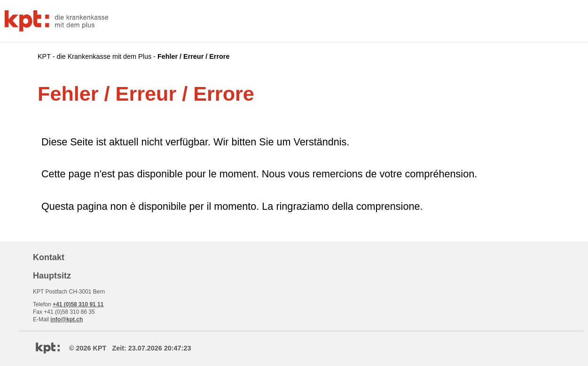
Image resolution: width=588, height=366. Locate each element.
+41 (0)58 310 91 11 (78, 304)
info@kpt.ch (67, 319)
